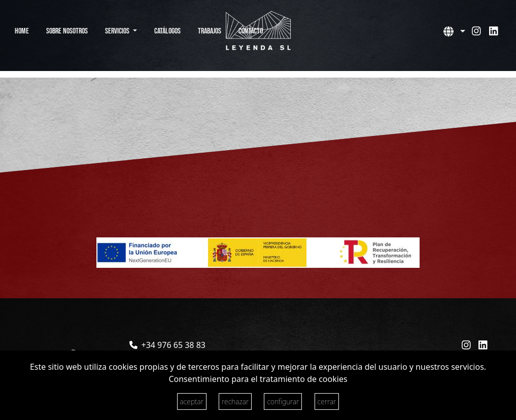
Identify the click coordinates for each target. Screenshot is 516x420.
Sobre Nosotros (67, 31)
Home (22, 31)
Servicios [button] (118, 31)
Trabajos (210, 31)
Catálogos (167, 31)
